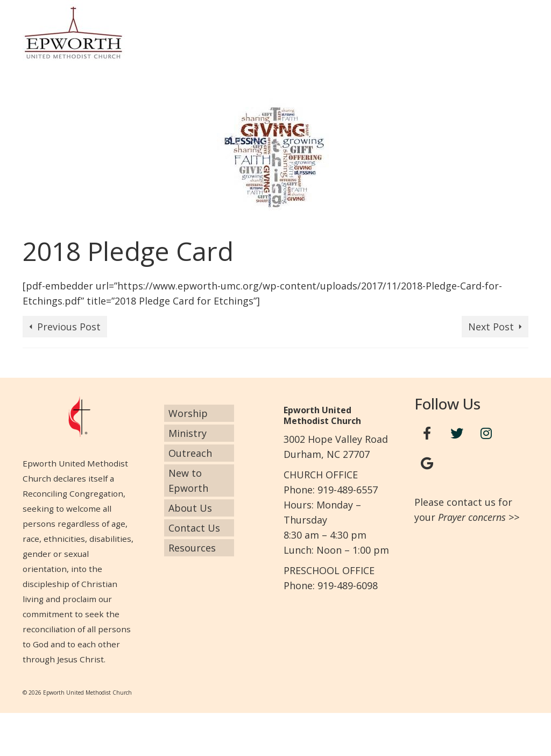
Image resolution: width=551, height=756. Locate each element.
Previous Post (69, 327)
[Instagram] (486, 433)
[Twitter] (457, 433)
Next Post (491, 327)
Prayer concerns (472, 517)
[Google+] (427, 464)
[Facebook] (427, 433)
